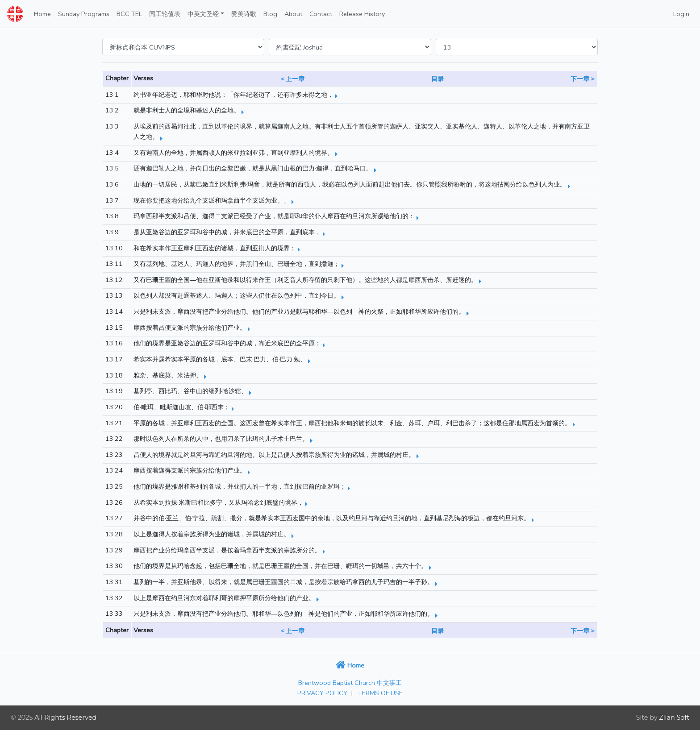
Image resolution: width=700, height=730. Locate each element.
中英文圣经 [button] (203, 14)
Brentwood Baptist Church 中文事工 (350, 683)
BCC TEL (129, 14)
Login (681, 14)
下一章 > (583, 78)
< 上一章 (292, 78)
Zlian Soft (674, 718)
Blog (270, 14)
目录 (437, 78)
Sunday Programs (84, 14)
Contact (321, 14)
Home (42, 14)
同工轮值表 (165, 14)
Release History (362, 14)
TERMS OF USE (380, 693)
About (293, 14)
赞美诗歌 (244, 14)
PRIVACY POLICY (322, 693)
